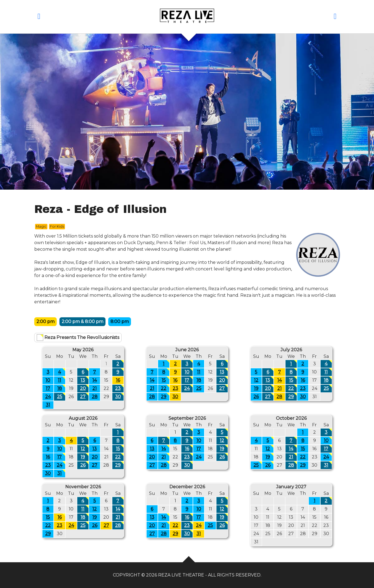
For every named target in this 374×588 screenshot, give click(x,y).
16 (118, 380)
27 (84, 396)
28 (95, 397)
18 (61, 388)
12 (256, 380)
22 (165, 388)
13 (84, 380)
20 (84, 388)
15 (165, 380)
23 (119, 388)
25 (61, 396)
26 (256, 397)
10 (48, 380)
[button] (39, 17)
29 (165, 396)
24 (48, 397)
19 (256, 388)
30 (119, 396)
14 (95, 380)
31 (48, 405)
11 (61, 380)
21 (95, 388)
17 (48, 388)
